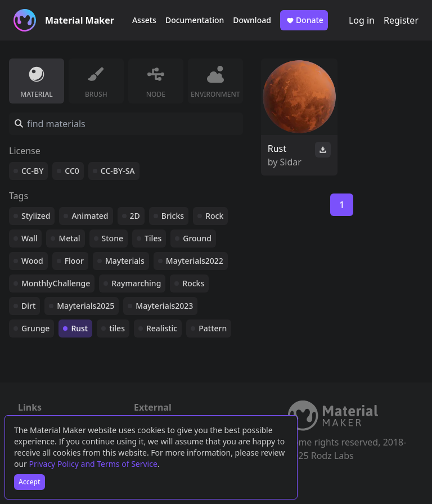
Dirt (28, 306)
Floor (74, 261)
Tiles (153, 238)
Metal (69, 238)
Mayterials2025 (85, 306)
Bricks (173, 216)
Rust (79, 328)
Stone (112, 238)
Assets (144, 20)
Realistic (162, 328)
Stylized (36, 216)
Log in (362, 20)
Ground (197, 238)
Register (401, 20)
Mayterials (125, 261)
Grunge (35, 328)
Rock (214, 216)
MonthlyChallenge (56, 283)
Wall (29, 238)
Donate (304, 20)
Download (252, 20)
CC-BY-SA (118, 171)
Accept (30, 482)
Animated (90, 216)
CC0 (72, 171)
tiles (117, 328)
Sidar (291, 162)
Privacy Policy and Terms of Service (93, 464)
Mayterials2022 (195, 261)
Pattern (213, 328)
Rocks (193, 283)
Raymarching (136, 283)
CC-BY (32, 171)
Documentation (195, 20)
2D (135, 216)
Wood (32, 261)
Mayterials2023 (164, 306)
